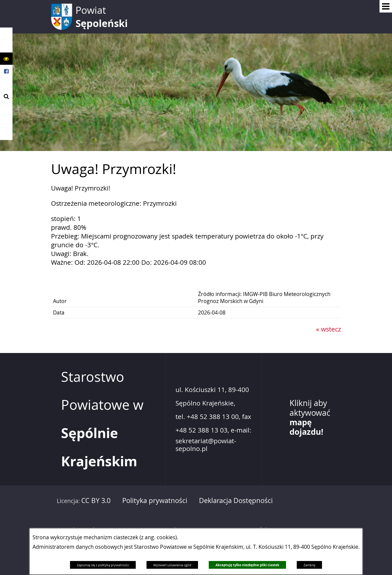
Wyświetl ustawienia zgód (172, 565)
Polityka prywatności (155, 500)
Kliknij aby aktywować (310, 417)
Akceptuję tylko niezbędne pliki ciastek (247, 565)
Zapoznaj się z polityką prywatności (103, 565)
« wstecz (328, 329)
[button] (6, 59)
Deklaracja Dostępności (236, 500)
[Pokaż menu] (386, 6)
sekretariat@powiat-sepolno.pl (206, 445)
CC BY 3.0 (96, 500)
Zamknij (309, 565)
